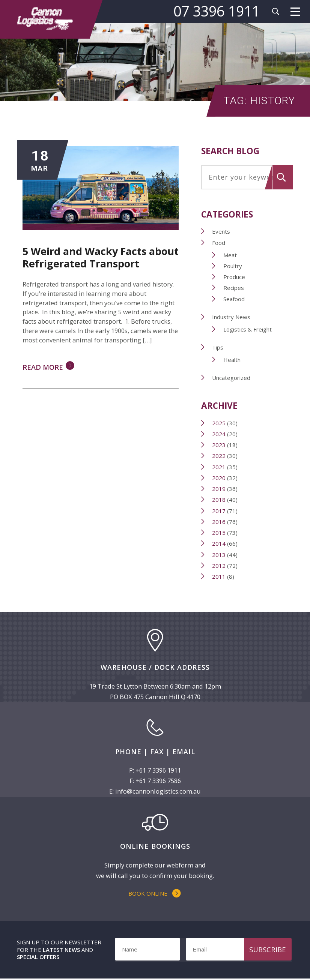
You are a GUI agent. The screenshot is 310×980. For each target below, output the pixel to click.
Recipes (234, 288)
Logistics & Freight (248, 330)
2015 (219, 533)
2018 (219, 500)
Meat (230, 255)
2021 (219, 467)
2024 (219, 434)
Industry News (232, 317)
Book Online (148, 894)
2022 (219, 456)
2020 (219, 478)
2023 (219, 445)
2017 (219, 511)
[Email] (236, 951)
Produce (235, 277)
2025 (219, 423)
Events (221, 232)
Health (232, 360)
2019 (219, 489)
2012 (219, 566)
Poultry (233, 266)
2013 (219, 555)
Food (219, 243)
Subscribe (268, 951)
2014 (219, 544)
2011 (219, 577)
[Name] (147, 951)
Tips (218, 348)
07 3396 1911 (216, 11)
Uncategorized (232, 378)
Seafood (234, 299)
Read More (43, 368)
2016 (219, 522)
